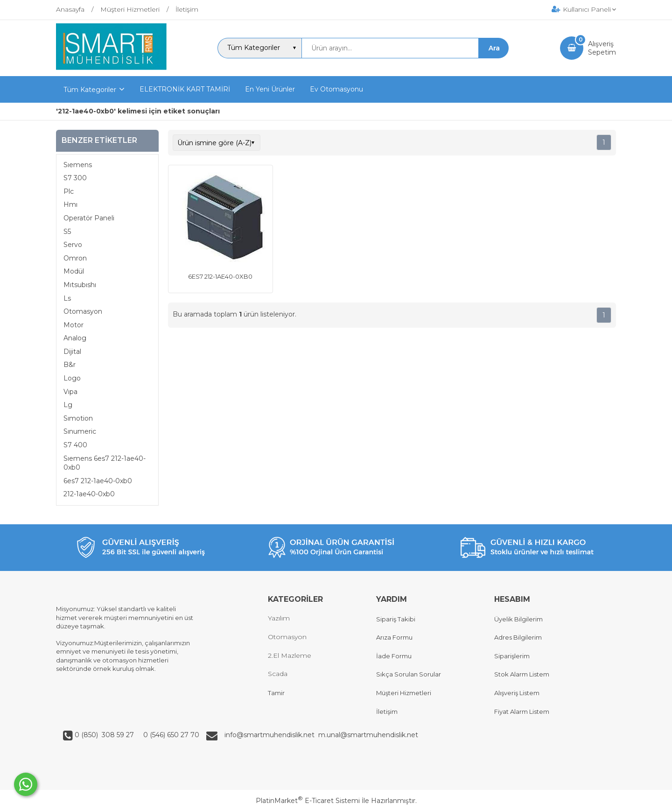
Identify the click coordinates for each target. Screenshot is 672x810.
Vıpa (70, 392)
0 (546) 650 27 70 (170, 735)
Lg (68, 405)
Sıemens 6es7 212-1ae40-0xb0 (105, 463)
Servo (73, 245)
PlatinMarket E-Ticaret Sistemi (308, 801)
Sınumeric (80, 431)
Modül (74, 271)
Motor (73, 325)
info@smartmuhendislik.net (271, 735)
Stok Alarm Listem (522, 674)
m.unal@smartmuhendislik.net (368, 735)
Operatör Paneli (89, 218)
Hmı (70, 204)
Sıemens (78, 165)
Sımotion (78, 418)
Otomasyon (83, 311)
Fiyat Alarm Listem (522, 711)
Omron (75, 258)
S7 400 (75, 445)
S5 (67, 232)
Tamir (276, 693)
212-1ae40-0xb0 (89, 494)
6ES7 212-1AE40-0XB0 (220, 276)
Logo (72, 378)
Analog (75, 338)
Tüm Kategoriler (90, 90)
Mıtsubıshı (80, 285)
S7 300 (75, 178)
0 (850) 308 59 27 (105, 735)
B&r (70, 365)
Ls (67, 298)
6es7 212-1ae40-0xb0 (98, 481)
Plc (69, 191)
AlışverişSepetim (602, 48)
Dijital (72, 352)
